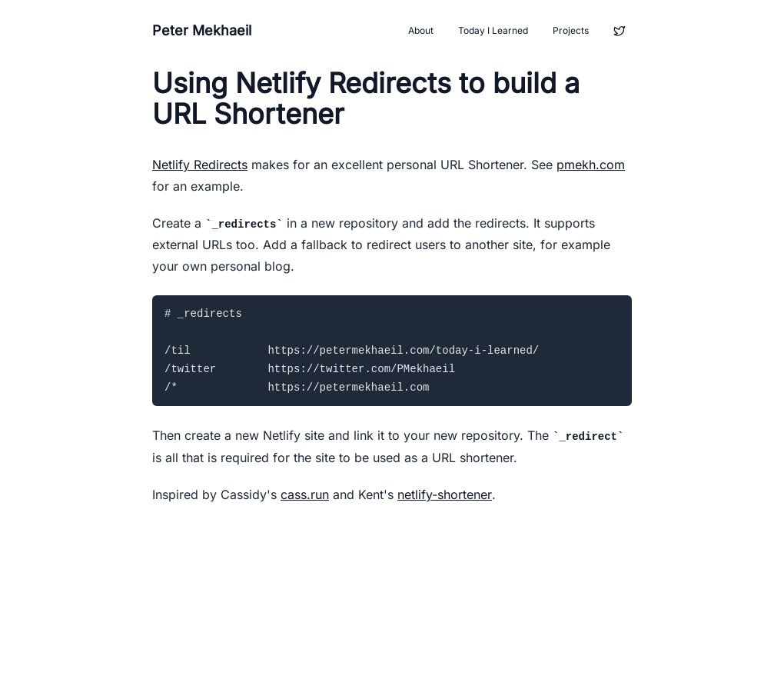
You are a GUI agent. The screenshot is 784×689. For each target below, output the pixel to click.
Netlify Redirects (200, 165)
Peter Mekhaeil (202, 30)
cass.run (305, 494)
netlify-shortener (445, 494)
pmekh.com (591, 165)
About (421, 30)
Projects (571, 30)
